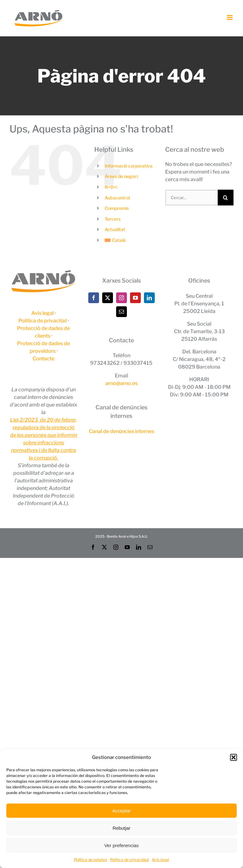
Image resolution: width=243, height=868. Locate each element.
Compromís (117, 208)
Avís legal (160, 860)
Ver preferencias (121, 845)
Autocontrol (117, 198)
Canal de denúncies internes (121, 431)
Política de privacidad (129, 860)
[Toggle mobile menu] (230, 18)
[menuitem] (130, 240)
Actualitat (115, 229)
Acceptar (121, 811)
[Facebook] (94, 298)
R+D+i (111, 187)
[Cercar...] (191, 198)
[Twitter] (108, 298)
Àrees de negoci (121, 176)
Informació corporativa (129, 166)
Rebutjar (122, 828)
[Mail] (121, 312)
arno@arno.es (121, 383)
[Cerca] (226, 198)
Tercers (113, 219)
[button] (234, 757)
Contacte (44, 359)
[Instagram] (121, 298)
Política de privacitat (43, 321)
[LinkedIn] (149, 298)
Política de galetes (90, 860)
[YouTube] (135, 298)
